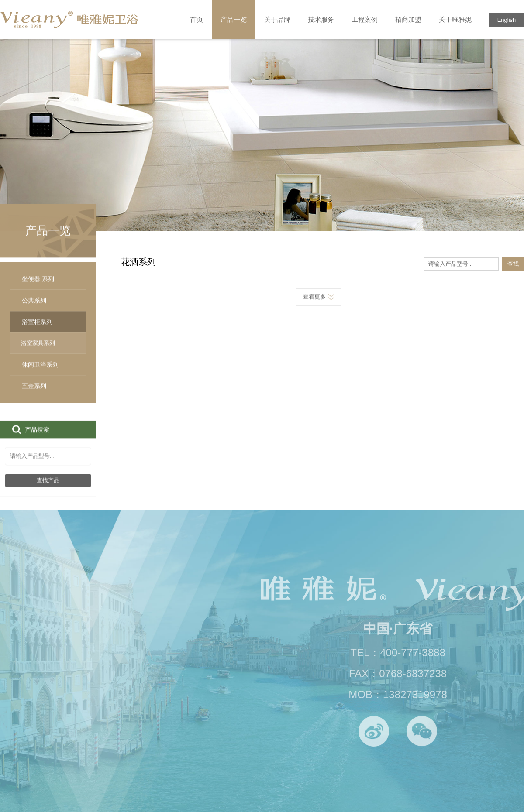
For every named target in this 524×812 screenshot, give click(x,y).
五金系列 (34, 395)
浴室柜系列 (48, 331)
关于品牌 (277, 19)
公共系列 (34, 309)
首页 (196, 19)
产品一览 (234, 20)
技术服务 (321, 19)
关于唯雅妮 (455, 19)
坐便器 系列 (38, 288)
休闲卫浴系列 (40, 373)
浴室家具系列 (38, 352)
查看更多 (319, 297)
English (507, 20)
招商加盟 (408, 19)
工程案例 (365, 19)
